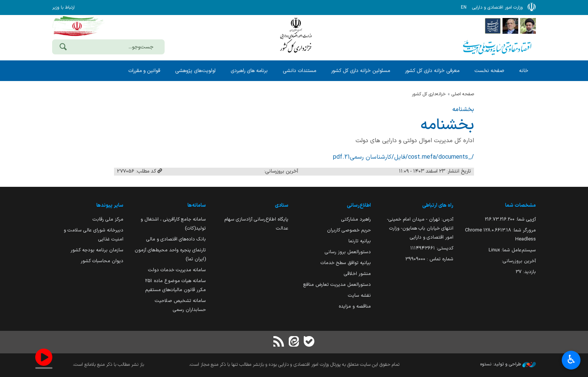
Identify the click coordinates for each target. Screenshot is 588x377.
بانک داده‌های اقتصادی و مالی (176, 239)
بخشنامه (463, 110)
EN (464, 8)
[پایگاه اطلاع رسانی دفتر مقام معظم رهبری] (528, 26)
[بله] (309, 342)
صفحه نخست (489, 71)
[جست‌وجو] (63, 48)
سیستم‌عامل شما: (512, 250)
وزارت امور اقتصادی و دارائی (296, 37)
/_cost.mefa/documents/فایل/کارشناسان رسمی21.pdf (403, 157)
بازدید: (526, 272)
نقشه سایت (359, 295)
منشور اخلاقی (357, 274)
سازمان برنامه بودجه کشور (97, 250)
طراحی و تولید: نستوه (508, 364)
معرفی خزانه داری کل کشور (432, 71)
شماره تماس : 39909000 (429, 259)
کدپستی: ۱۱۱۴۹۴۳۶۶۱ (432, 248)
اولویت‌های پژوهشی (195, 71)
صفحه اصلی (463, 94)
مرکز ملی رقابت (108, 219)
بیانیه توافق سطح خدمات (346, 263)
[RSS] (279, 342)
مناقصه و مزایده (355, 306)
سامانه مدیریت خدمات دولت (177, 270)
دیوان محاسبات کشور (102, 261)
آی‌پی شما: (510, 219)
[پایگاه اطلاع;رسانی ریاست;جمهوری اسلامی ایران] (510, 26)
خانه (524, 71)
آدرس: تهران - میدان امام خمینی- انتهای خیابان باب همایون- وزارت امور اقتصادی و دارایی (420, 228)
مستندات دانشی (299, 71)
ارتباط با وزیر (63, 8)
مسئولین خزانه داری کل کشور (361, 71)
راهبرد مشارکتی (356, 219)
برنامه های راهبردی (249, 71)
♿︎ (571, 360)
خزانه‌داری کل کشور (429, 94)
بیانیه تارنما (360, 241)
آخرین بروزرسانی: (519, 261)
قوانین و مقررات (144, 71)
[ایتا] (294, 342)
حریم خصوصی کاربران (349, 230)
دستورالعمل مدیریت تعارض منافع (337, 285)
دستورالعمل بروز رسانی (348, 252)
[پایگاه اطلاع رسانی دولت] (493, 26)
